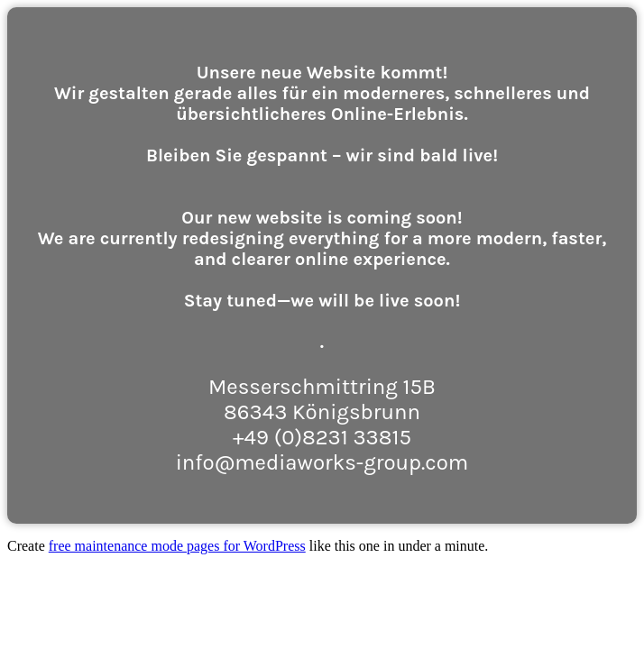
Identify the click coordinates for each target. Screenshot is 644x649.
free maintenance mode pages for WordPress (177, 546)
